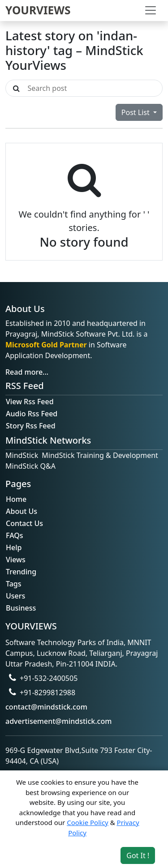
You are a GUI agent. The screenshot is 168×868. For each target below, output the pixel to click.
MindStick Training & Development (100, 455)
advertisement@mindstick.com (58, 721)
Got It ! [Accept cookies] (138, 855)
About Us (22, 511)
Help (14, 547)
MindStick (22, 455)
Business (21, 608)
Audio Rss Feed (32, 414)
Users (15, 596)
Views (16, 560)
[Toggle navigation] (151, 10)
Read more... (27, 372)
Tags (14, 584)
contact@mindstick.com (46, 707)
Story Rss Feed (31, 426)
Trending (21, 572)
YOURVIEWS (38, 10)
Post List (136, 112)
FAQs (15, 535)
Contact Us (24, 523)
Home (16, 499)
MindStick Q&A (30, 466)
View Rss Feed (30, 402)
